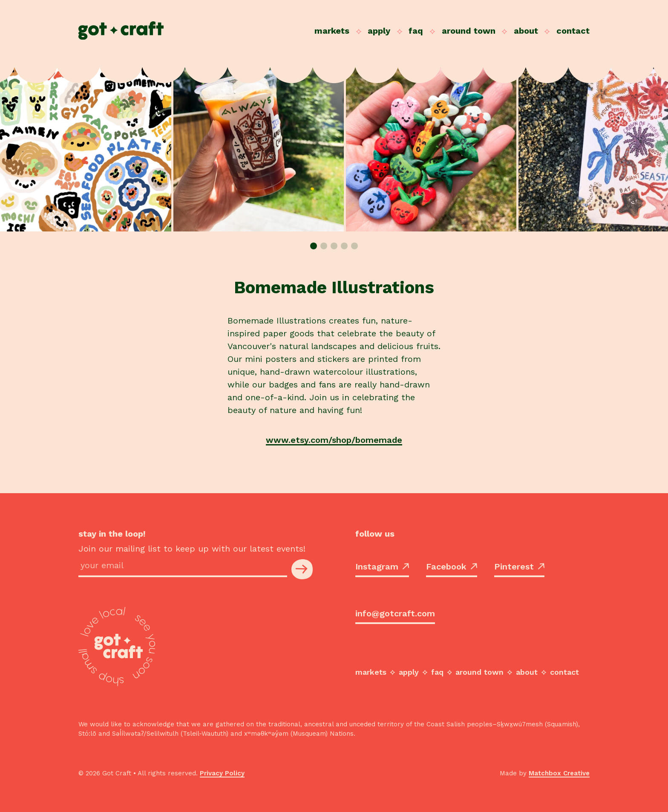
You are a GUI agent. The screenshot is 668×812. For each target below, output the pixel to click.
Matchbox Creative (559, 773)
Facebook (452, 566)
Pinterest (519, 566)
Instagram (382, 566)
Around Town (469, 31)
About (526, 31)
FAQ (416, 31)
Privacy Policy (222, 773)
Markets (332, 31)
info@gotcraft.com (395, 613)
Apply (379, 31)
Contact (573, 31)
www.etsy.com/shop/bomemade (334, 440)
